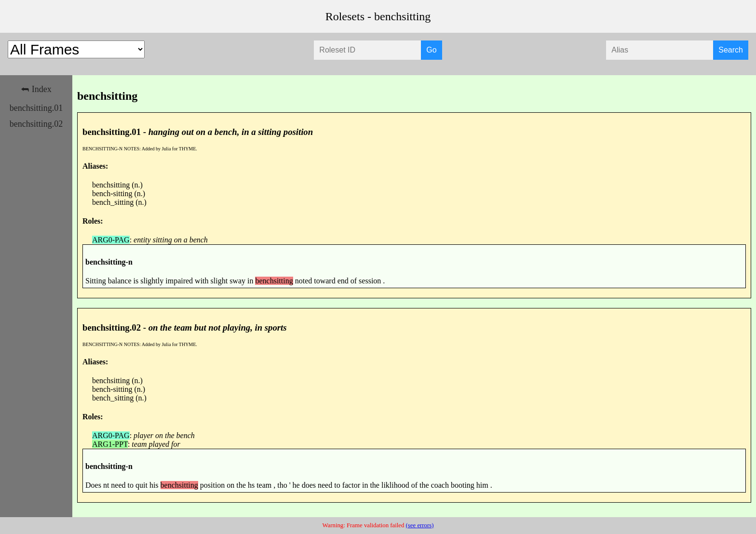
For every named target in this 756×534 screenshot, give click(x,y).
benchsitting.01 (36, 108)
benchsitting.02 (36, 124)
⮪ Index (36, 89)
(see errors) (420, 525)
